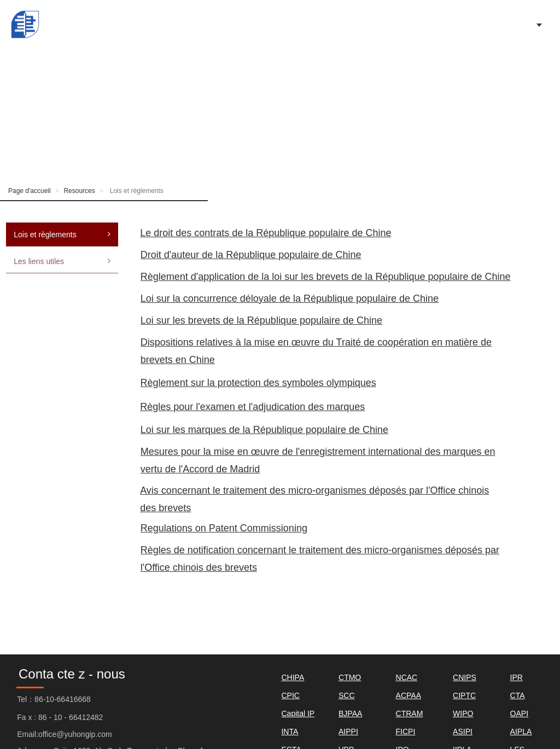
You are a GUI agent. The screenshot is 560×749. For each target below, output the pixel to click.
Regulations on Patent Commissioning (224, 528)
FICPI (406, 732)
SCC (347, 695)
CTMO (350, 677)
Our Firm (361, 25)
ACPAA (409, 695)
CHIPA (293, 677)
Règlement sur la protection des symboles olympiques (258, 383)
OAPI (519, 713)
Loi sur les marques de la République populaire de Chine (264, 430)
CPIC (290, 695)
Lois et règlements (62, 235)
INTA (290, 732)
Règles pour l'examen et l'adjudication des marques (252, 407)
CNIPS (465, 677)
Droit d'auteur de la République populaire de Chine (251, 255)
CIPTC (464, 695)
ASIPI (463, 732)
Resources (79, 191)
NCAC (407, 677)
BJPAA (350, 713)
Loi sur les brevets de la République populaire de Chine (261, 320)
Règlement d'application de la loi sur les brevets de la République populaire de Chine (326, 277)
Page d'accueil (153, 25)
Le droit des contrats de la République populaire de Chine (266, 233)
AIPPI (348, 732)
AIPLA (521, 732)
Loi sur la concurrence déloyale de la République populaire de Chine (290, 299)
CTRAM (410, 713)
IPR (517, 677)
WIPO (463, 713)
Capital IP (298, 713)
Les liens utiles (62, 261)
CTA (518, 695)
